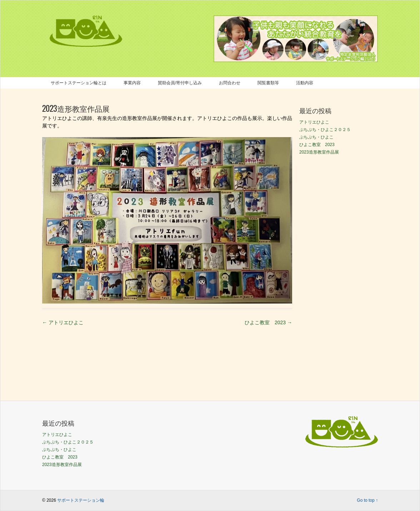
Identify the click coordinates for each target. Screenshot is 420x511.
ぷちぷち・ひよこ (316, 137)
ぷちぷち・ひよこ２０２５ (325, 130)
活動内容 (305, 83)
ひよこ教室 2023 (268, 322)
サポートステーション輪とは (79, 83)
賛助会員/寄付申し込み (180, 83)
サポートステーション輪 (81, 500)
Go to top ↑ (367, 500)
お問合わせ (230, 83)
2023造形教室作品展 (319, 152)
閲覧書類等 (268, 83)
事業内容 (132, 83)
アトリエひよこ (63, 322)
